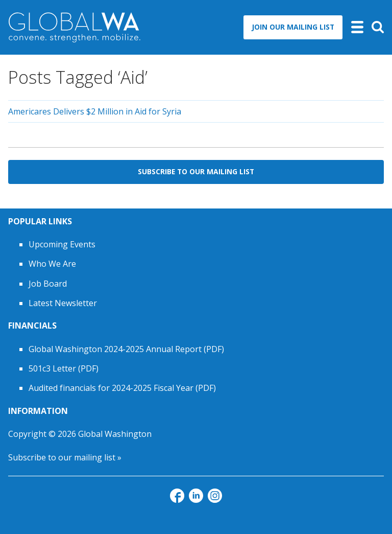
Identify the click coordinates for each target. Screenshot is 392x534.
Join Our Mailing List (293, 27)
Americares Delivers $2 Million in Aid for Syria (95, 111)
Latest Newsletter (63, 303)
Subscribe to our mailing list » (65, 457)
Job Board (48, 284)
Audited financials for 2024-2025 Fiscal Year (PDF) (122, 388)
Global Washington (115, 434)
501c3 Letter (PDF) (64, 368)
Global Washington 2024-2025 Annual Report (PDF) (126, 349)
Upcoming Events (62, 244)
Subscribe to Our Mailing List (196, 171)
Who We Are (52, 264)
